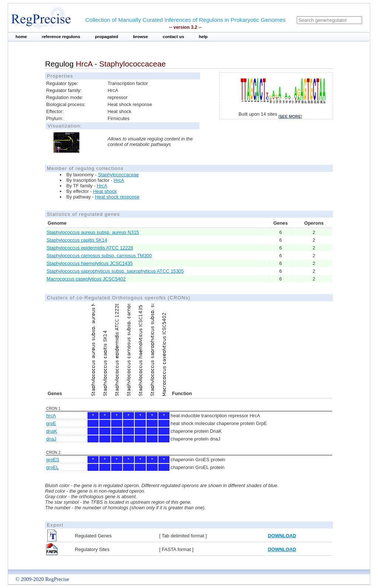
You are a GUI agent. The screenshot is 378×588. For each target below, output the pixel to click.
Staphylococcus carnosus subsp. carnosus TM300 (99, 256)
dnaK (52, 431)
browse (140, 37)
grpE (51, 423)
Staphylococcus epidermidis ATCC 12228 (90, 248)
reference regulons (61, 37)
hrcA (51, 416)
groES (53, 460)
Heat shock (105, 191)
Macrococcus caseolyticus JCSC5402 (86, 279)
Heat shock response (117, 197)
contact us (173, 37)
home (21, 37)
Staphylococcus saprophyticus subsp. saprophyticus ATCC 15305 (115, 271)
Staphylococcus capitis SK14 (77, 240)
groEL (52, 467)
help (203, 37)
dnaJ (51, 439)
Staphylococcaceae (118, 175)
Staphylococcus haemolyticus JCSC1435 (90, 263)
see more (290, 116)
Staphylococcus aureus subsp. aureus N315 (93, 232)
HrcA (119, 180)
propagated (106, 37)
